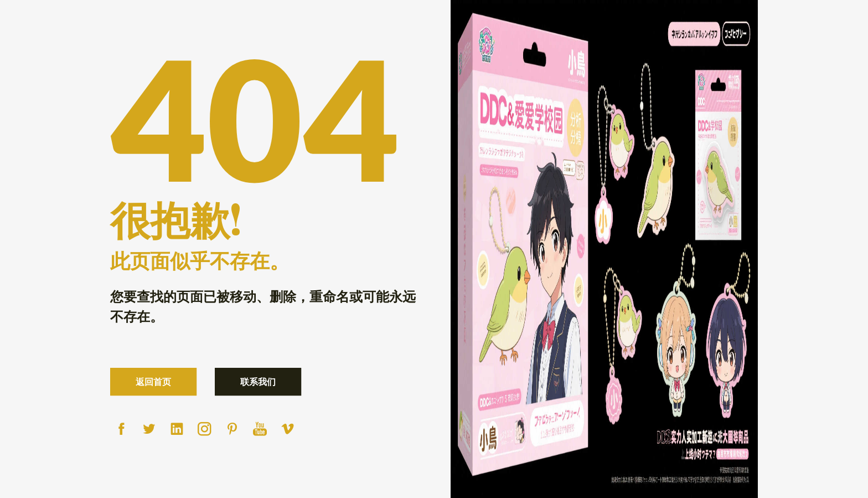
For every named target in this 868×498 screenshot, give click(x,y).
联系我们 (258, 381)
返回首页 (153, 381)
